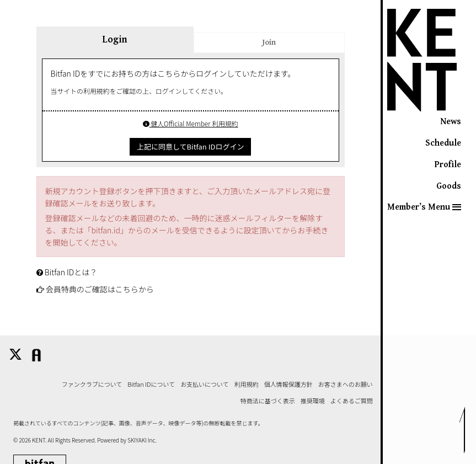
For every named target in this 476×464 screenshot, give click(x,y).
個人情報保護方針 (288, 384)
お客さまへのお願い (346, 384)
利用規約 (247, 384)
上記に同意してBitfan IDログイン (190, 146)
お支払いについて (205, 384)
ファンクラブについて (92, 384)
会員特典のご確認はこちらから (100, 289)
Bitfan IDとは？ (71, 272)
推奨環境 (313, 401)
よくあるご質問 (352, 401)
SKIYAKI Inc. (142, 440)
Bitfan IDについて (151, 384)
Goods (449, 186)
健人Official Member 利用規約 (191, 123)
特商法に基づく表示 (268, 401)
